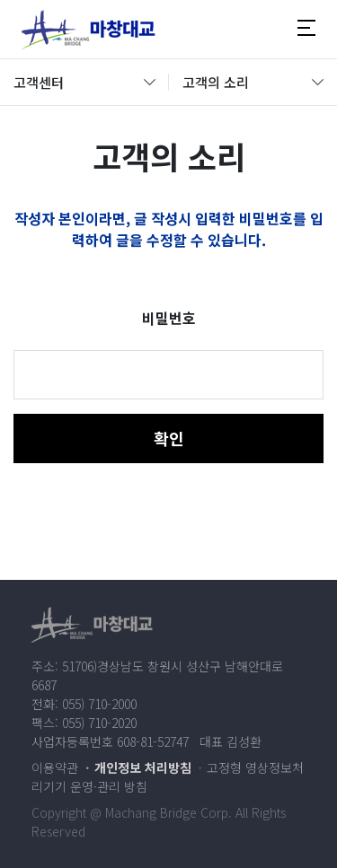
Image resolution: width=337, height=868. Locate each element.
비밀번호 (169, 318)
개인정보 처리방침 (143, 767)
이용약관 (55, 767)
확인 (169, 438)
